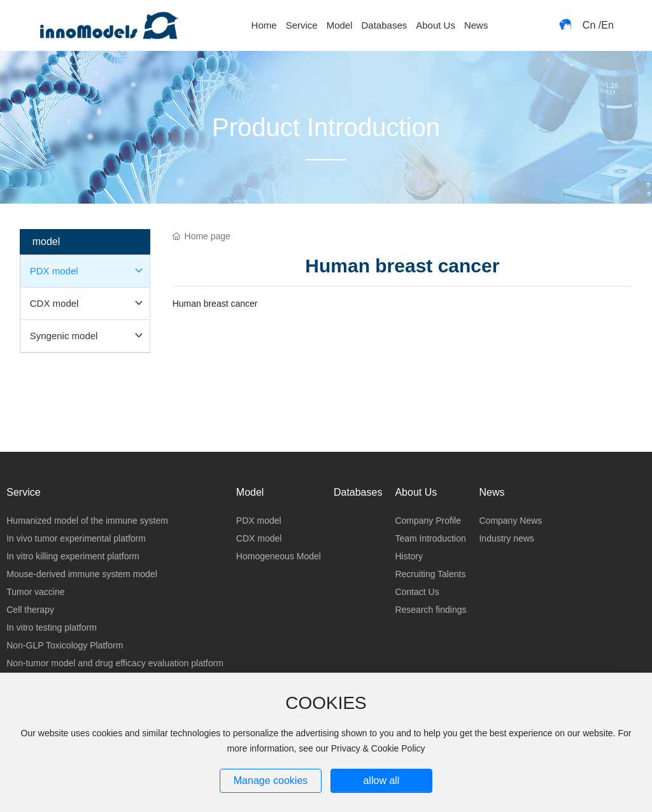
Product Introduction (326, 127)
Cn (589, 25)
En (607, 25)
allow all (381, 780)
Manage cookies (271, 780)
